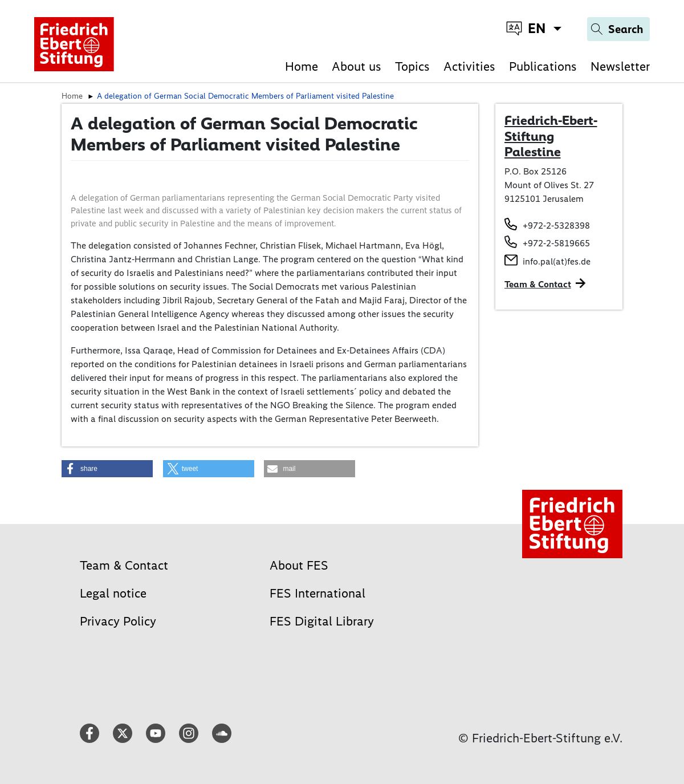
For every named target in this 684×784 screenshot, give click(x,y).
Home (302, 66)
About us (357, 66)
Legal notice (113, 593)
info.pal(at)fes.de (557, 261)
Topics (412, 66)
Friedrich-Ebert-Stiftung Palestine (551, 136)
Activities (469, 66)
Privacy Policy (118, 621)
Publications (543, 66)
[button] (107, 469)
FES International (317, 593)
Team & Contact (538, 284)
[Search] (618, 29)
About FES (299, 565)
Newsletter (620, 66)
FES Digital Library (322, 621)
